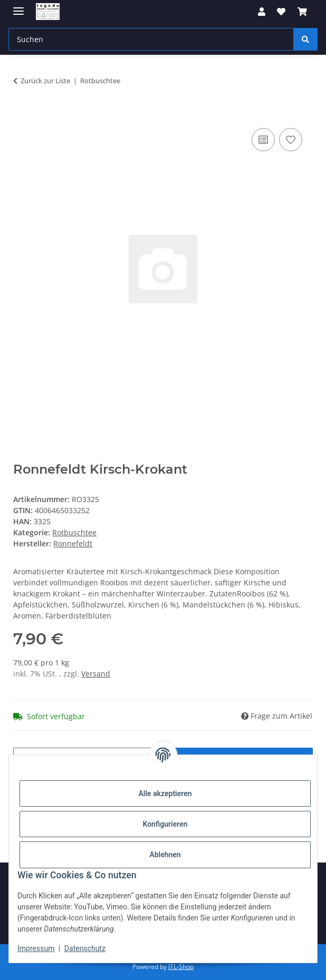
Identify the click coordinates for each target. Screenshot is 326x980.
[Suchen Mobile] (151, 39)
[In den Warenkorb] (22, 114)
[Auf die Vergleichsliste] (263, 140)
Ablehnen (165, 855)
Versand (96, 674)
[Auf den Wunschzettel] (291, 140)
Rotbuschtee (74, 532)
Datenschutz (85, 948)
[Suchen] (305, 39)
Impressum (36, 948)
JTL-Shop (181, 967)
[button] (262, 12)
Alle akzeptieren (165, 793)
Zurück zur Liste (45, 81)
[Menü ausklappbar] (18, 7)
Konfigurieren (165, 824)
